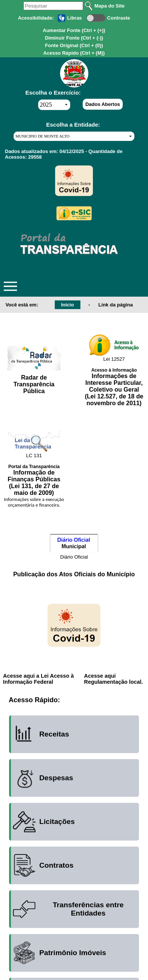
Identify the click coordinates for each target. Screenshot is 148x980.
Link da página (116, 305)
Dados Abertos (103, 104)
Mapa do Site (109, 6)
